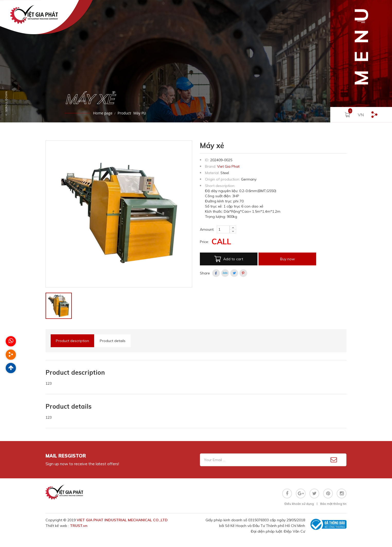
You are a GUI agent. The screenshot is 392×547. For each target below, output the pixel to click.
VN (361, 115)
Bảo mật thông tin (333, 504)
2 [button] (12, 131)
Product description (72, 341)
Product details (113, 341)
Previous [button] (3, 61)
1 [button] (4, 131)
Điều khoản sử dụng (299, 504)
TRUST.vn (79, 526)
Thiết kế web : (58, 526)
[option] (196, 61)
